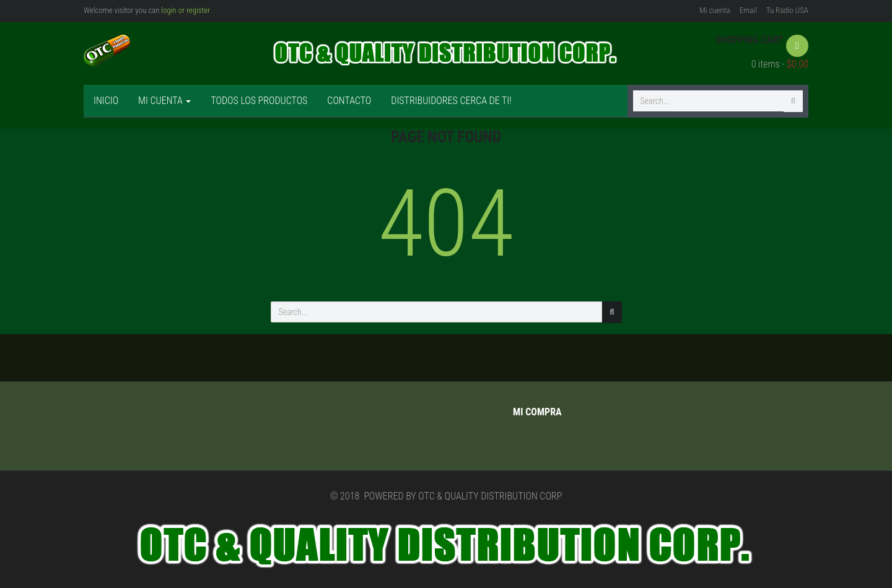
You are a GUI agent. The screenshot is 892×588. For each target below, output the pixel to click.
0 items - (780, 64)
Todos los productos (259, 101)
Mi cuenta (715, 10)
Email (748, 10)
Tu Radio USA (787, 10)
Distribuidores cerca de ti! (451, 101)
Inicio (106, 101)
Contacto (349, 101)
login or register (186, 10)
